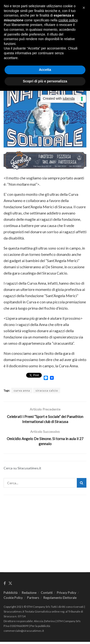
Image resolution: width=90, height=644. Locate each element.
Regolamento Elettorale (60, 600)
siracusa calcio (47, 390)
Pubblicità (11, 595)
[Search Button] (82, 485)
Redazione (29, 595)
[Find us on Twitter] (10, 586)
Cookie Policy (13, 600)
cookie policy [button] (68, 20)
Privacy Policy (67, 595)
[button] (84, 8)
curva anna (22, 390)
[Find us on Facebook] (5, 586)
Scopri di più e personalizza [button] (45, 81)
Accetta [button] (45, 70)
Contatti (47, 595)
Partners (33, 600)
